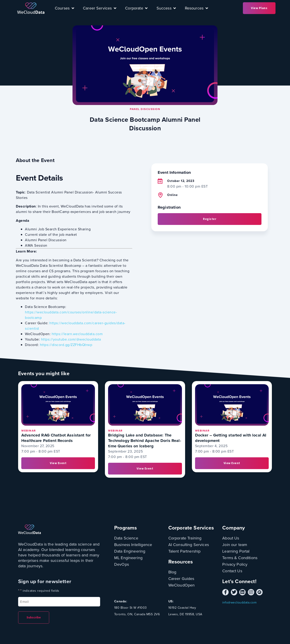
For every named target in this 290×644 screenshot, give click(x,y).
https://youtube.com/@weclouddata (71, 339)
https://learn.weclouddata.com (77, 334)
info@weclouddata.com (239, 602)
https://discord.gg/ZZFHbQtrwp (66, 345)
